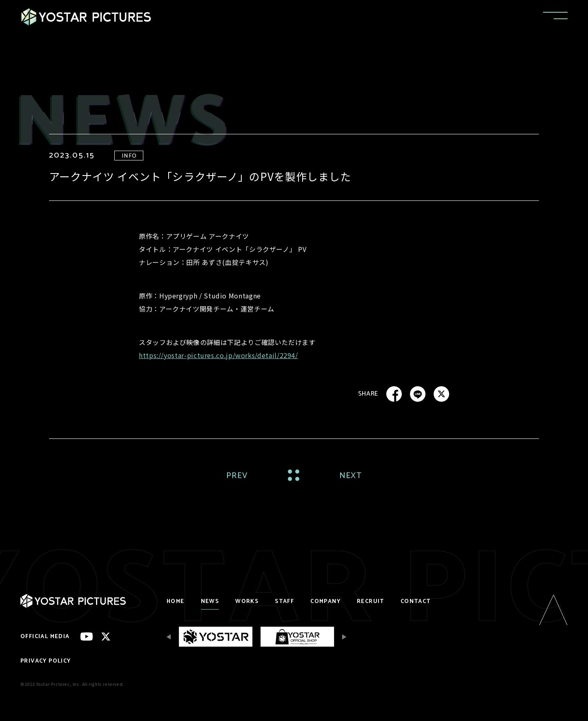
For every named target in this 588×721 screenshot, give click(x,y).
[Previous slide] (171, 637)
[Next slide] (342, 637)
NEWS (210, 602)
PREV (237, 476)
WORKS (247, 602)
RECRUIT (371, 602)
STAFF (284, 602)
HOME (176, 602)
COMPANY (325, 602)
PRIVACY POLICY (46, 661)
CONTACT (416, 602)
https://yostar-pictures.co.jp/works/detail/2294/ (218, 355)
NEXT (351, 476)
